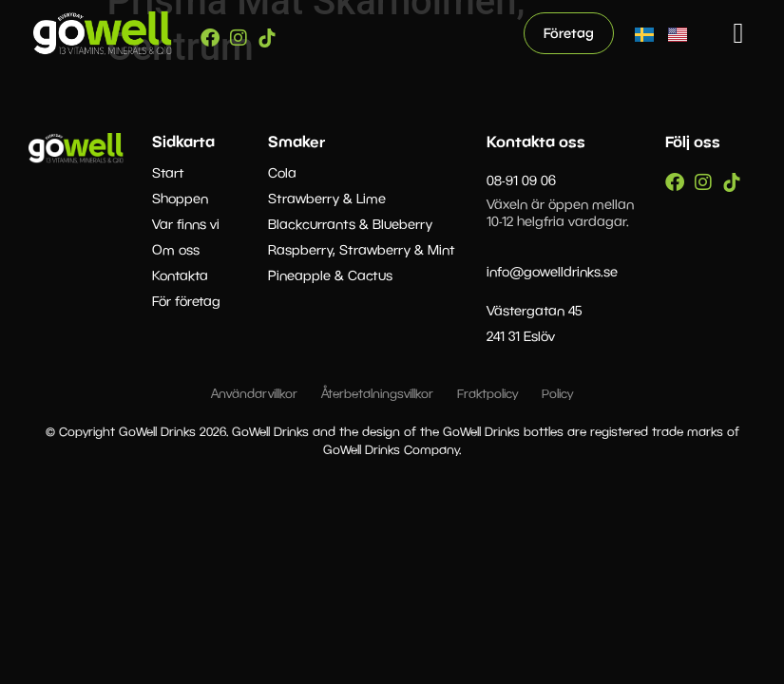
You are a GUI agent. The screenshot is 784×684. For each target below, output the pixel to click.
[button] (738, 33)
